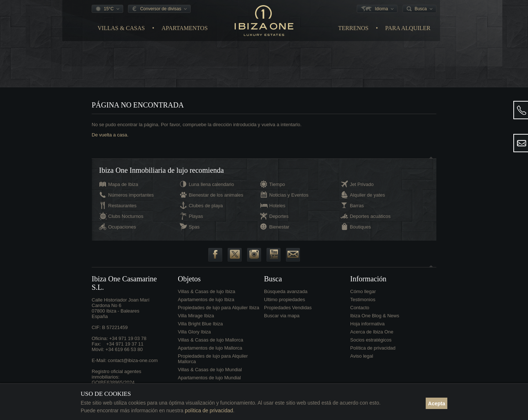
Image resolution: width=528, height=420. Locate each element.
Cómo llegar (363, 291)
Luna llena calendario (212, 184)
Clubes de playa (206, 206)
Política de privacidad (373, 348)
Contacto (360, 308)
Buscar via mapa (282, 316)
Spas (194, 227)
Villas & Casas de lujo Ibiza (207, 291)
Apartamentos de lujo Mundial (209, 378)
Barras (357, 206)
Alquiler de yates (367, 195)
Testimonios (363, 300)
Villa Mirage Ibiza (196, 316)
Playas (196, 216)
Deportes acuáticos (370, 216)
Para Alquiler (408, 28)
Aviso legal (362, 356)
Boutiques (360, 227)
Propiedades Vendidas (288, 308)
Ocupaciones (122, 227)
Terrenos (353, 28)
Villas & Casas (121, 28)
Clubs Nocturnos (126, 216)
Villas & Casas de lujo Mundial (210, 370)
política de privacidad (209, 410)
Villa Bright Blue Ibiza (200, 324)
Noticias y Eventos (289, 195)
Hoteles (277, 206)
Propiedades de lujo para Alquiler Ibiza (219, 308)
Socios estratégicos (371, 340)
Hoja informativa (367, 324)
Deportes (279, 216)
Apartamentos (185, 28)
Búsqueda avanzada (286, 291)
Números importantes (131, 195)
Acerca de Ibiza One (372, 332)
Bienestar (279, 227)
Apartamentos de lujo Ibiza (206, 300)
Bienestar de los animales (216, 195)
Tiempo (277, 184)
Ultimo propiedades (285, 300)
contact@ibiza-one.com (133, 360)
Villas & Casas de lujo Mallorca (210, 340)
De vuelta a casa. (110, 135)
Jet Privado (362, 184)
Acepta (437, 403)
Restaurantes (122, 206)
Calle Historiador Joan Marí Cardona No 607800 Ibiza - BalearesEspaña (121, 308)
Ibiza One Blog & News (375, 316)
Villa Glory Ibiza (194, 332)
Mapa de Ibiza (123, 184)
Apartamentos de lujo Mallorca (210, 348)
